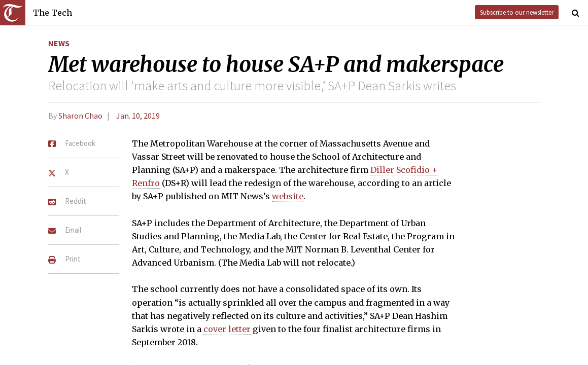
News (59, 43)
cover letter (227, 329)
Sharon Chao (80, 116)
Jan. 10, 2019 (138, 116)
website (288, 196)
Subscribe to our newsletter (517, 12)
